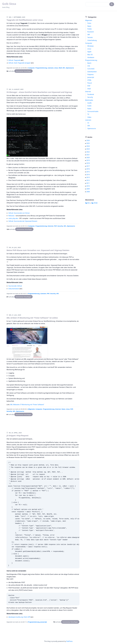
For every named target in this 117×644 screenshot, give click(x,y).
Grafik (89, 103)
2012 (88, 180)
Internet (51, 226)
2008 (88, 192)
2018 (88, 163)
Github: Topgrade (14, 60)
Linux (56, 68)
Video (89, 117)
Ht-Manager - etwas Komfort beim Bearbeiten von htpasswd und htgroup (39, 92)
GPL (64, 68)
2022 (88, 152)
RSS (87, 203)
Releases (11, 216)
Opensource (70, 68)
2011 (88, 183)
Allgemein (31, 409)
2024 (88, 146)
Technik (90, 37)
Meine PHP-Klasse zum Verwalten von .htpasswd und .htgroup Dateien (38, 250)
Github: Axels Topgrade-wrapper (20, 63)
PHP (55, 226)
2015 (88, 172)
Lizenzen (51, 68)
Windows (90, 46)
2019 (88, 160)
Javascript (44, 622)
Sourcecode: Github (15, 286)
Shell (60, 68)
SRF (89, 35)
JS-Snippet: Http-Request (18, 436)
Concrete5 (91, 69)
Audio (89, 106)
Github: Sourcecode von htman (19, 213)
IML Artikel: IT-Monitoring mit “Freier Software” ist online (32, 318)
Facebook (91, 94)
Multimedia (89, 100)
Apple (89, 52)
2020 (88, 158)
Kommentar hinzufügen (23, 71)
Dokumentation (14, 289)
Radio (89, 109)
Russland (90, 32)
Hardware (91, 57)
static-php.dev (13, 218)
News (63, 409)
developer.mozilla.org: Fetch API (19, 617)
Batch (89, 63)
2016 (88, 169)
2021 (88, 155)
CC (88, 123)
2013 (88, 177)
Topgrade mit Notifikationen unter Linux (25, 20)
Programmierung (41, 68)
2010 (88, 186)
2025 (88, 143)
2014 (88, 175)
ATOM (94, 203)
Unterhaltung (92, 40)
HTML (89, 80)
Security (60, 226)
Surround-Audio (93, 111)
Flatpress (90, 74)
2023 (88, 149)
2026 (88, 140)
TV (88, 114)
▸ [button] (86, 140)
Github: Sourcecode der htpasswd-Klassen (23, 221)
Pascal (90, 83)
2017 (88, 166)
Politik (89, 29)
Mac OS (90, 55)
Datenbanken (92, 72)
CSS (89, 66)
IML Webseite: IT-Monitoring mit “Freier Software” (27, 405)
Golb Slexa (9, 4)
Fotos (89, 23)
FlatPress (69, 641)
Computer (31, 68)
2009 (88, 189)
